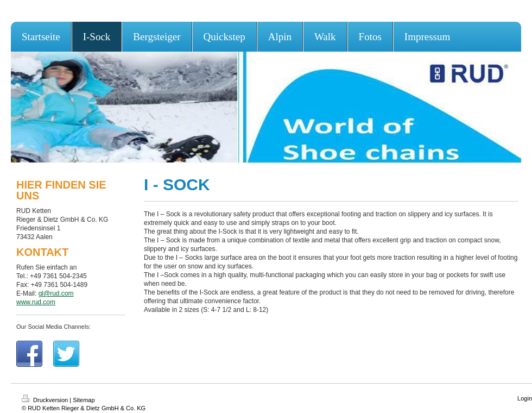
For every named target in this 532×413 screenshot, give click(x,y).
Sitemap (84, 400)
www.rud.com (36, 302)
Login (525, 398)
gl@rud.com (56, 293)
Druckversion (46, 400)
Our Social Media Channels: (53, 327)
